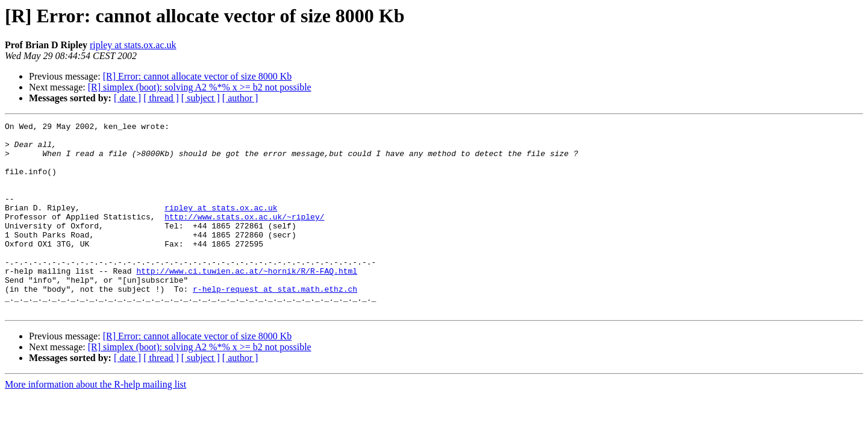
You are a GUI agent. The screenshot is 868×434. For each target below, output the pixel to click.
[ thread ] (161, 98)
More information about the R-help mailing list (95, 422)
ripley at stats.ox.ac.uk (133, 45)
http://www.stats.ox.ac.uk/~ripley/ (244, 236)
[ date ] (127, 98)
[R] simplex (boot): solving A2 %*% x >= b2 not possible (200, 87)
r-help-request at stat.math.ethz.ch (275, 323)
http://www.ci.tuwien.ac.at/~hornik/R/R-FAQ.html (247, 301)
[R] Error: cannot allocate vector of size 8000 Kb (198, 76)
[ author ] (240, 98)
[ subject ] (201, 98)
